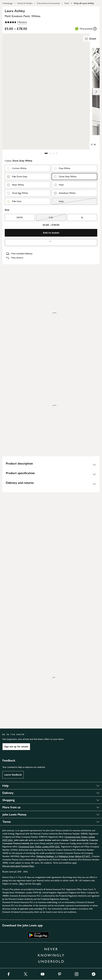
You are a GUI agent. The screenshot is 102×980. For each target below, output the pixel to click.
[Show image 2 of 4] (96, 92)
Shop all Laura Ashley (84, 3)
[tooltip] (95, 29)
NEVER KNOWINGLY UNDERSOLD (51, 955)
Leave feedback (13, 775)
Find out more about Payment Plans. (18, 866)
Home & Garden (25, 3)
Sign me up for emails (16, 747)
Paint (67, 3)
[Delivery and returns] (51, 484)
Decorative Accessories (48, 3)
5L (82, 217)
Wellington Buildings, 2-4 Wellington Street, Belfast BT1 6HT (63, 856)
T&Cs (21, 884)
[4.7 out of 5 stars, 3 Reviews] (16, 22)
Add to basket (51, 233)
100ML (20, 217)
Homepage (8, 3)
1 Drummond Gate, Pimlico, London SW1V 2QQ (39, 847)
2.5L (44, 218)
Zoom (90, 39)
